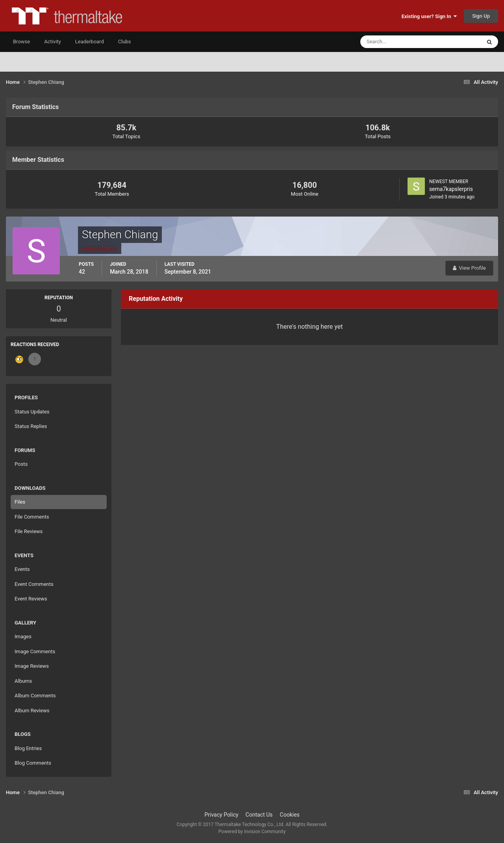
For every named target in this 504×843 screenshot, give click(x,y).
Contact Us (259, 815)
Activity (53, 42)
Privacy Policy (221, 815)
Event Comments (34, 584)
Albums (23, 681)
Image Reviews (32, 666)
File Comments (32, 517)
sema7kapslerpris (451, 189)
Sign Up (481, 16)
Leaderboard (90, 42)
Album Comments (35, 696)
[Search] (397, 42)
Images (23, 636)
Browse (21, 42)
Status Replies (31, 426)
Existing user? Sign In (429, 16)
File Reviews (29, 531)
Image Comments (35, 651)
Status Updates (32, 412)
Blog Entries (28, 748)
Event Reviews (31, 599)
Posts (21, 464)
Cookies (290, 815)
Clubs (125, 42)
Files (20, 502)
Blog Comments (33, 763)
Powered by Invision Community (252, 832)
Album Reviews (32, 711)
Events (22, 569)
